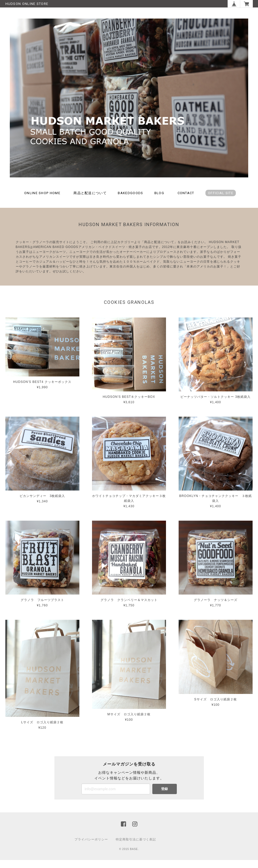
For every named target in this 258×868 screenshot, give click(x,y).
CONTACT (186, 201)
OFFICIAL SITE (221, 201)
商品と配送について (90, 201)
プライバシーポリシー (91, 847)
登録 (164, 797)
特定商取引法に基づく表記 (136, 847)
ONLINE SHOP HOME (42, 201)
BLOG (159, 201)
